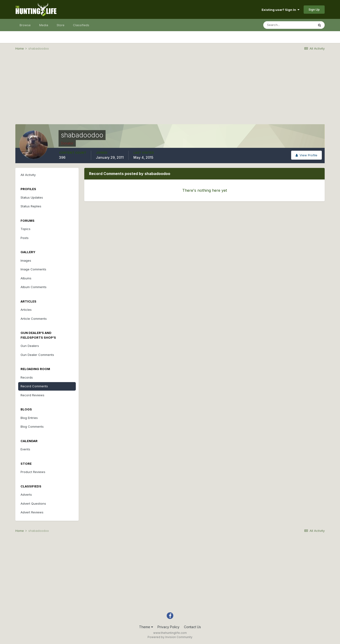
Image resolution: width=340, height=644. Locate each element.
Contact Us (192, 627)
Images (26, 260)
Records (27, 377)
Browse (25, 25)
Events (25, 449)
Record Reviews (32, 395)
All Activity (28, 175)
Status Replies (31, 206)
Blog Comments (32, 426)
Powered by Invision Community (170, 637)
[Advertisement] (170, 91)
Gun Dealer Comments (37, 355)
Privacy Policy (168, 627)
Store (61, 25)
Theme (146, 627)
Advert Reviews (32, 512)
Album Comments (34, 287)
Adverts (26, 495)
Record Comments (34, 386)
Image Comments (33, 269)
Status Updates (32, 197)
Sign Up (314, 9)
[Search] (289, 25)
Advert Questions (33, 503)
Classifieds (81, 25)
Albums (26, 278)
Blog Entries (29, 418)
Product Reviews (33, 472)
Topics (25, 229)
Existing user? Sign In (280, 10)
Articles (26, 310)
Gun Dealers (30, 346)
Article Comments (34, 319)
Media (44, 25)
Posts (25, 238)
